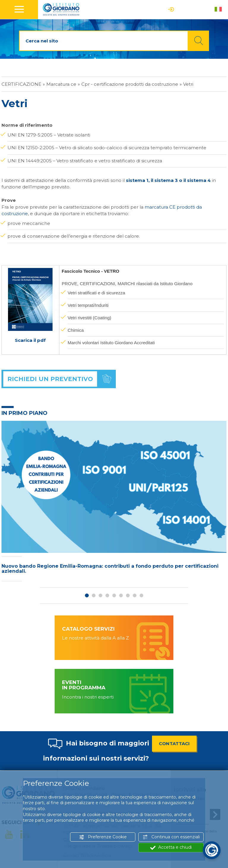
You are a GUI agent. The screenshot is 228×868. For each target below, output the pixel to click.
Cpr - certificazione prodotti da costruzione (130, 84)
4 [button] (107, 595)
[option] (114, 503)
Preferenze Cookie (103, 837)
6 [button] (121, 595)
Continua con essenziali (171, 837)
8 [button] (135, 595)
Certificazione (21, 84)
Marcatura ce (61, 84)
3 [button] (100, 595)
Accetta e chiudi (171, 847)
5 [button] (114, 595)
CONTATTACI (174, 744)
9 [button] (141, 595)
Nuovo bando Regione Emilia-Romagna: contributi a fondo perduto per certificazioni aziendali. (110, 569)
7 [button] (128, 595)
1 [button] (87, 595)
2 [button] (94, 595)
